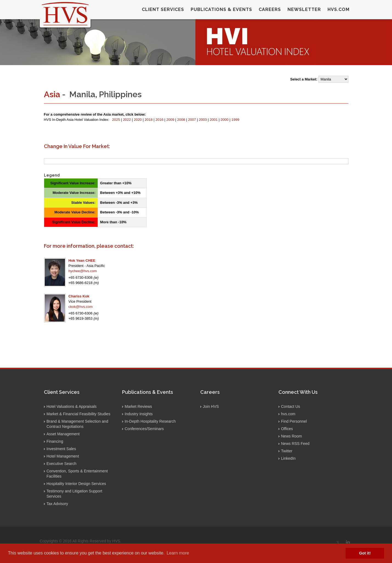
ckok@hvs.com (81, 307)
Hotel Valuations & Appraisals (72, 406)
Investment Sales (61, 449)
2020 (138, 120)
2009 (171, 120)
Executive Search (62, 464)
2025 (117, 120)
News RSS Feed (295, 444)
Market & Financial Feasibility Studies (79, 414)
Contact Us (291, 406)
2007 (192, 120)
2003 (203, 120)
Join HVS (211, 406)
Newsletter (304, 9)
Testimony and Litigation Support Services (74, 494)
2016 (160, 120)
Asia (52, 94)
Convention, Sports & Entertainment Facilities (77, 474)
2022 (127, 120)
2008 (182, 120)
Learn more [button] (178, 553)
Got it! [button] (365, 553)
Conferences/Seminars (144, 429)
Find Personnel (294, 421)
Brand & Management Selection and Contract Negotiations (77, 424)
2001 (214, 120)
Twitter (287, 451)
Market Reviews (139, 406)
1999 (236, 120)
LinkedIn (288, 458)
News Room (292, 436)
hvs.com (339, 9)
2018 (149, 120)
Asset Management (63, 434)
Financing (55, 441)
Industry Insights (139, 414)
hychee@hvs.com (83, 271)
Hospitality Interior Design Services (76, 484)
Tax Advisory (57, 504)
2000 (225, 120)
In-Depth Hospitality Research (150, 421)
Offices (287, 429)
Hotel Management (63, 456)
